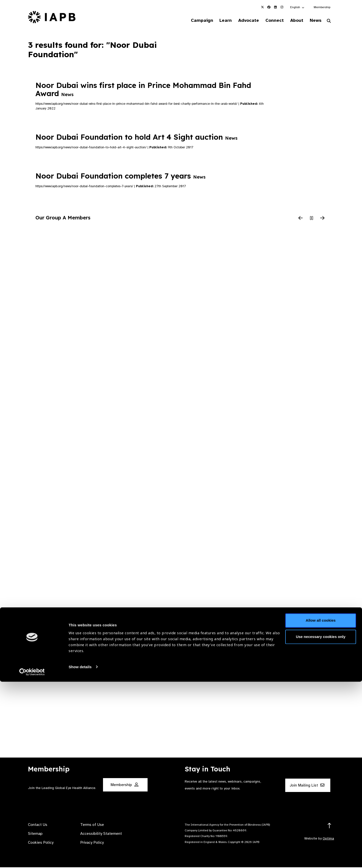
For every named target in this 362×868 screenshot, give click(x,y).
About (293, 21)
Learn (216, 21)
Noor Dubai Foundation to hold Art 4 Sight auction (136, 138)
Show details (80, 853)
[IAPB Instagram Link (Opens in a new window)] (282, 7)
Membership (322, 7)
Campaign (190, 21)
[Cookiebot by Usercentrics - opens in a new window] (32, 858)
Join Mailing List (307, 786)
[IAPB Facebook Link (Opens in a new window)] (269, 7)
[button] (297, 7)
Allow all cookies (321, 807)
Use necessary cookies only (321, 823)
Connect (269, 21)
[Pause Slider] (311, 219)
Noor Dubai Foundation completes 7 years (120, 177)
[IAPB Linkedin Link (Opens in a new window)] (275, 7)
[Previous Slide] (301, 219)
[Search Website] (329, 22)
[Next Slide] (322, 219)
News (314, 21)
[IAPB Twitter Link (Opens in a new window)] (262, 7)
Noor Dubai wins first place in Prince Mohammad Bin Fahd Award (143, 90)
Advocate (241, 21)
